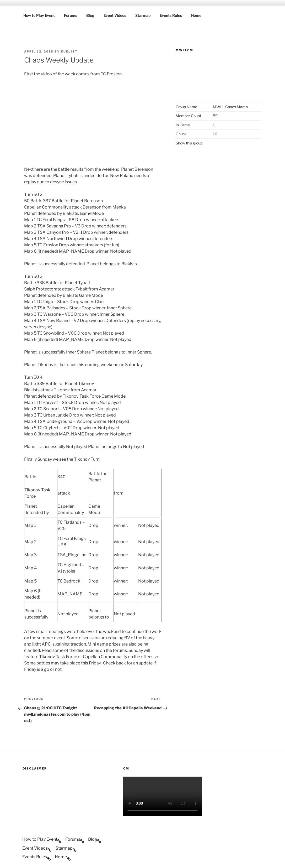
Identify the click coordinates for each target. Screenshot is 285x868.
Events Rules (171, 15)
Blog (90, 15)
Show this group (189, 143)
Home (196, 15)
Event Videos (115, 15)
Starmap (143, 15)
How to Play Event (39, 15)
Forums (71, 15)
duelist (69, 51)
